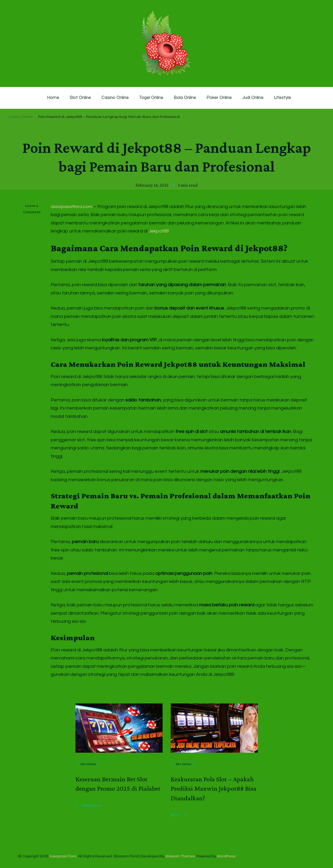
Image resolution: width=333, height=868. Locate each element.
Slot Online (80, 98)
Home (53, 98)
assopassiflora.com (72, 207)
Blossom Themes (180, 856)
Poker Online (219, 98)
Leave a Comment (34, 209)
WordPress (226, 856)
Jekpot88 (159, 231)
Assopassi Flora (63, 856)
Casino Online (115, 98)
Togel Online (151, 98)
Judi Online (253, 98)
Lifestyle (283, 98)
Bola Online (185, 98)
